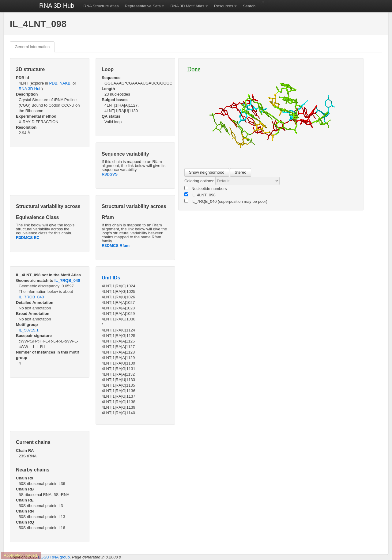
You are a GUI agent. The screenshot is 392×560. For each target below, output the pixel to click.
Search (249, 6)
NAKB (65, 83)
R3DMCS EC (28, 238)
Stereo (240, 172)
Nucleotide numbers (206, 188)
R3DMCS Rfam (116, 246)
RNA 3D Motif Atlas (187, 6)
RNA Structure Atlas (101, 6)
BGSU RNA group (54, 557)
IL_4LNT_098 (200, 195)
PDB (53, 83)
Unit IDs (111, 278)
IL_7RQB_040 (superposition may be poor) (226, 201)
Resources (224, 6)
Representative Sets (143, 6)
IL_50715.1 (29, 330)
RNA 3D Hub (57, 6)
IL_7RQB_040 (67, 280)
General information (32, 47)
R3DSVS (110, 174)
